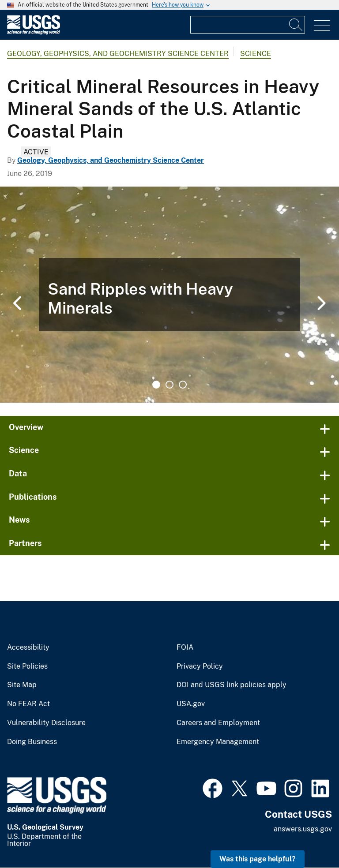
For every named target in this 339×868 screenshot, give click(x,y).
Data (18, 473)
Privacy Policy (200, 666)
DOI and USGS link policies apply (232, 685)
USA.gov (191, 704)
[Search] (296, 25)
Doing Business (32, 742)
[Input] (248, 25)
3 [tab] (183, 385)
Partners (25, 543)
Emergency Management (218, 742)
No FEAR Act (28, 704)
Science (256, 54)
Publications (33, 497)
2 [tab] (169, 385)
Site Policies (27, 666)
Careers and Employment (218, 723)
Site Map (22, 685)
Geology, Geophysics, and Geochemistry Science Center (118, 54)
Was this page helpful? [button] (258, 859)
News (19, 520)
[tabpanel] (169, 295)
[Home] (34, 32)
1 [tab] (156, 385)
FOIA (185, 647)
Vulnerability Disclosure (46, 723)
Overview (26, 427)
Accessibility (28, 647)
